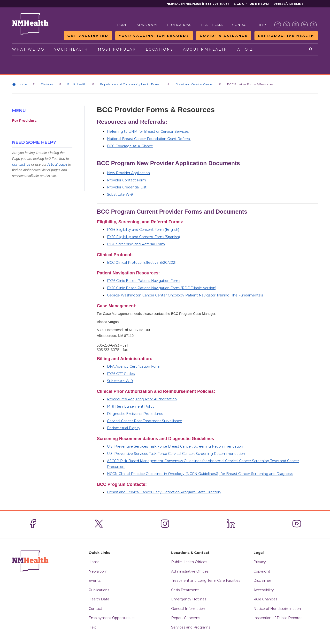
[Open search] (311, 49)
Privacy (260, 562)
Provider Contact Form (127, 180)
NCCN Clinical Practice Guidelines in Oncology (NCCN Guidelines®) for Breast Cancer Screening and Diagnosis (200, 474)
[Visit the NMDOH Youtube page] (313, 25)
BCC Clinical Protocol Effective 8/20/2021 (142, 263)
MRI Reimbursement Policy (131, 406)
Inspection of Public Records (278, 618)
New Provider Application (128, 173)
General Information (188, 609)
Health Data (212, 25)
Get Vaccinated (88, 36)
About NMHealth (205, 49)
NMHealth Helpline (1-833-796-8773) (198, 4)
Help (262, 25)
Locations (160, 49)
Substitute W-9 (120, 194)
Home (122, 25)
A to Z (245, 49)
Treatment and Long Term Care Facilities (206, 581)
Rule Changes (265, 599)
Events (95, 581)
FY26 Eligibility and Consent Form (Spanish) (143, 237)
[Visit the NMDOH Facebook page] (278, 25)
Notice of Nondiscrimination (277, 609)
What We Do (28, 49)
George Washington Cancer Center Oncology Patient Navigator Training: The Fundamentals (185, 295)
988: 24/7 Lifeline (288, 4)
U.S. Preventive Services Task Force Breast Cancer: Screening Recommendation (175, 446)
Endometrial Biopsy (124, 428)
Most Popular (117, 49)
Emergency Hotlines (189, 599)
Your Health (71, 49)
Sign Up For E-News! (251, 4)
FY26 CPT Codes (121, 374)
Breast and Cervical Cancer (194, 84)
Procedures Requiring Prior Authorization (142, 399)
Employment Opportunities (112, 618)
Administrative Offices (190, 571)
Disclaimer (262, 581)
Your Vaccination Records (154, 36)
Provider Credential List (127, 187)
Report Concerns (186, 618)
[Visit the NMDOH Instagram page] (295, 25)
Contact (240, 25)
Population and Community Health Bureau (131, 84)
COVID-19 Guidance (224, 36)
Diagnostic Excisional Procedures (135, 414)
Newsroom (147, 25)
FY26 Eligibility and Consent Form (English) (143, 230)
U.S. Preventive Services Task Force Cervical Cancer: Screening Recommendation (176, 454)
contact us (21, 164)
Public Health (77, 84)
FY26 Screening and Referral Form (136, 244)
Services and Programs (191, 627)
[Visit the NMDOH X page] (287, 25)
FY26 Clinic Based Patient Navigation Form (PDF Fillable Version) (162, 288)
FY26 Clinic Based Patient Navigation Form (143, 281)
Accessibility (264, 590)
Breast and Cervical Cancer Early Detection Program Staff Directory (164, 492)
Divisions (47, 84)
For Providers (24, 121)
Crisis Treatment (185, 590)
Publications (179, 25)
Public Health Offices (189, 562)
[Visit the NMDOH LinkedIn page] (304, 25)
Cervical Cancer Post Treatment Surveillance (145, 421)
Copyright (262, 571)
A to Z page (57, 164)
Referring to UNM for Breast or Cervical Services (148, 132)
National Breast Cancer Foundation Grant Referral (149, 139)
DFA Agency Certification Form (134, 366)
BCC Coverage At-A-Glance (130, 146)
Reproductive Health (286, 36)
